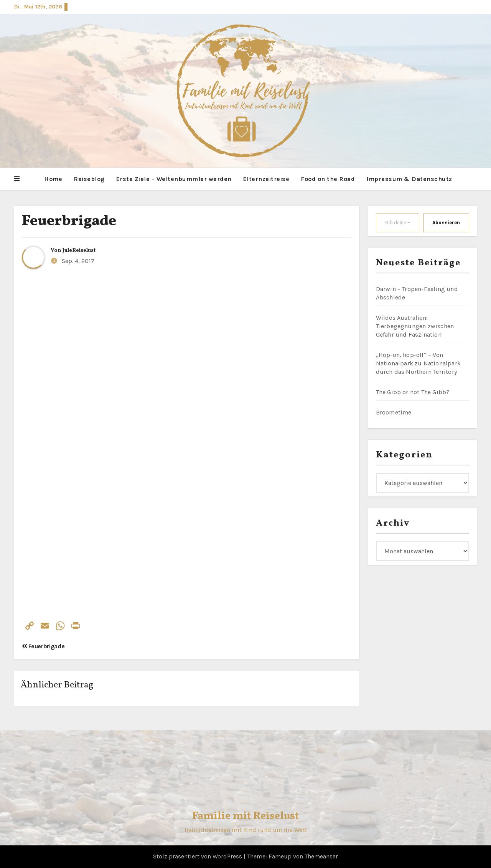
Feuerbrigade (69, 221)
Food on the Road (328, 179)
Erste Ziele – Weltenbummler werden (174, 179)
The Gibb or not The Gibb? (413, 392)
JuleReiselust (79, 251)
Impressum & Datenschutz (409, 179)
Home (53, 179)
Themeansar (321, 856)
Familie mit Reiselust (245, 816)
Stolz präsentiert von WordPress (198, 856)
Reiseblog (89, 179)
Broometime (394, 412)
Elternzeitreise (266, 179)
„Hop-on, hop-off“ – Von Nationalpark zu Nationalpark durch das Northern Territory (419, 363)
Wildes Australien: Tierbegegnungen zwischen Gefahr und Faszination (415, 326)
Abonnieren (446, 223)
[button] (17, 179)
